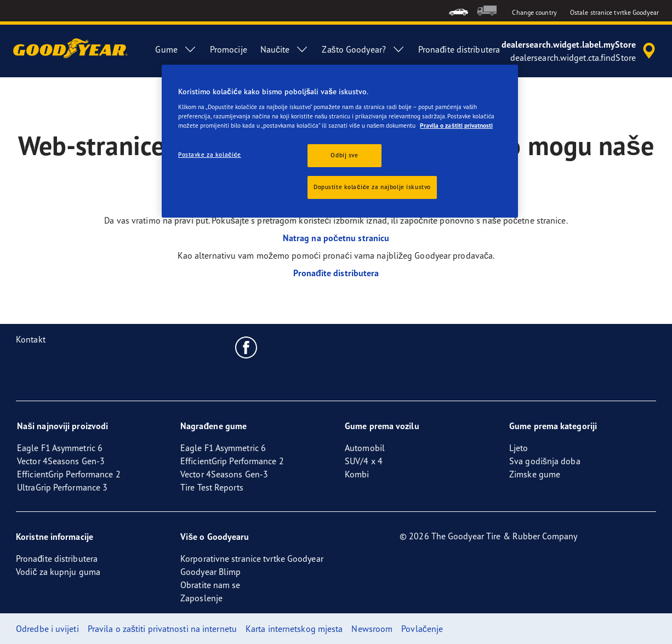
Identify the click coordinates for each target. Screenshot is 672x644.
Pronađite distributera (336, 273)
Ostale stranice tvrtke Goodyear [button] (614, 12)
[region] (340, 141)
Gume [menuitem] (176, 49)
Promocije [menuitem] (229, 49)
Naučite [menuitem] (285, 49)
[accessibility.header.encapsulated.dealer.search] (580, 51)
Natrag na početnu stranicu (336, 238)
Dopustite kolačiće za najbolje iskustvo (372, 187)
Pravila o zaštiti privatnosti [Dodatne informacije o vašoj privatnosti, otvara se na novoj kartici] (456, 126)
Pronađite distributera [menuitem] (459, 49)
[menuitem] (459, 11)
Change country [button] (534, 12)
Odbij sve (344, 155)
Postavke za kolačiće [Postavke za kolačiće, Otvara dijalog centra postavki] (210, 155)
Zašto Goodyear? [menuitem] (363, 49)
